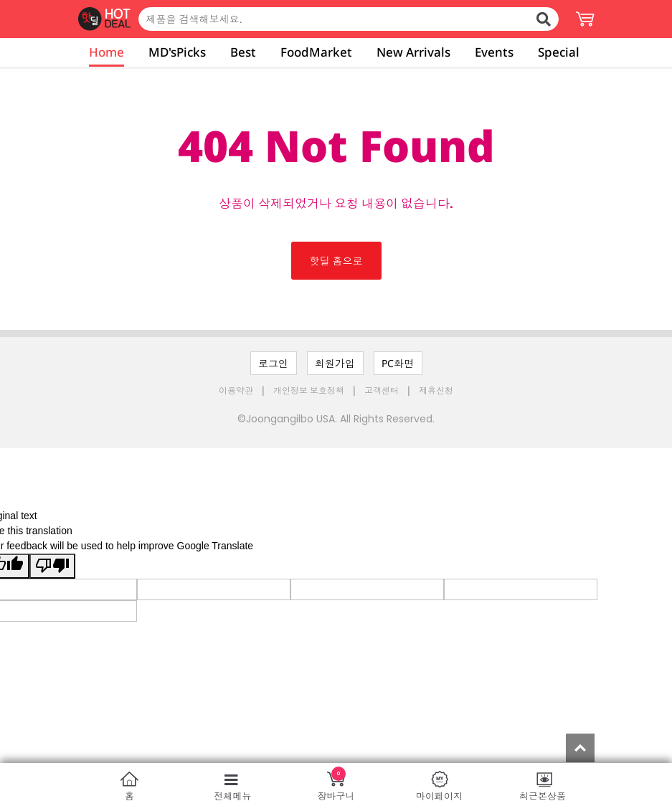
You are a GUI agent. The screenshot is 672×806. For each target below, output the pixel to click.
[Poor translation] (52, 566)
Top (580, 748)
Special (559, 52)
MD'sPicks (177, 52)
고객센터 (382, 390)
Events (494, 52)
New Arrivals (413, 52)
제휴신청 (436, 390)
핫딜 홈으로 (336, 261)
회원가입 (335, 363)
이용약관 (237, 390)
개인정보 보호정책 (310, 390)
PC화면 (398, 363)
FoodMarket (316, 52)
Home (107, 52)
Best (243, 52)
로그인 (273, 363)
